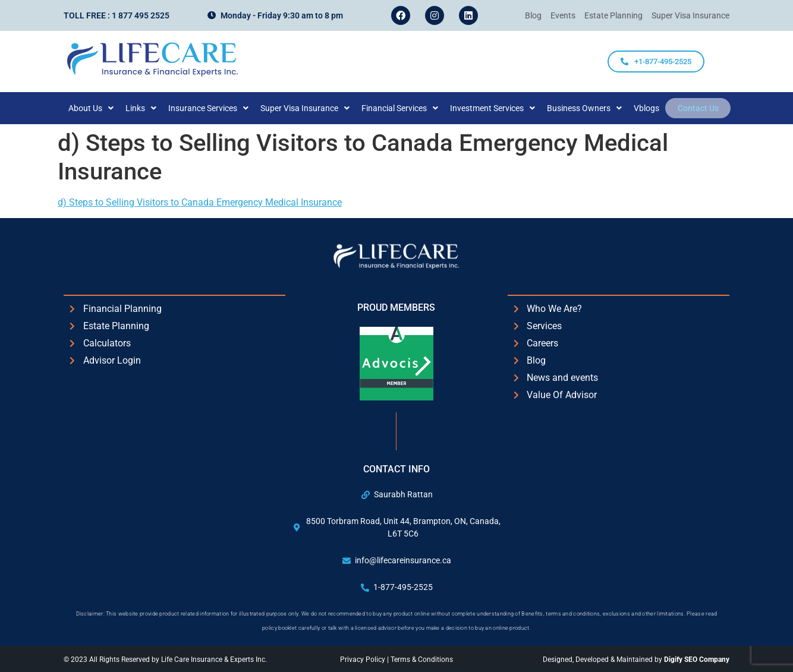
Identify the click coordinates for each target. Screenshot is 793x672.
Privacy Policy (364, 660)
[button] (97, 108)
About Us (97, 108)
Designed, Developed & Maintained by (636, 660)
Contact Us (698, 108)
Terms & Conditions (422, 660)
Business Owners (591, 108)
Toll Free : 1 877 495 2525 (117, 15)
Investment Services (499, 108)
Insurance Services (215, 108)
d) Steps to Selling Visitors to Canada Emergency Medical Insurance (200, 202)
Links (147, 108)
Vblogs (653, 108)
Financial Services (406, 108)
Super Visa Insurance (311, 108)
